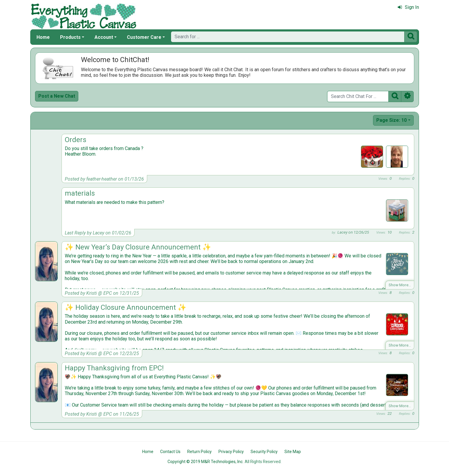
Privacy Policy (231, 452)
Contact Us (170, 452)
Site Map (293, 452)
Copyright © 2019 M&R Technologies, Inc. (206, 462)
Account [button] (104, 37)
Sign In (408, 7)
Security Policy (264, 452)
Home (43, 37)
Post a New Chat (57, 96)
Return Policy (199, 452)
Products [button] (70, 37)
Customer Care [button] (144, 37)
